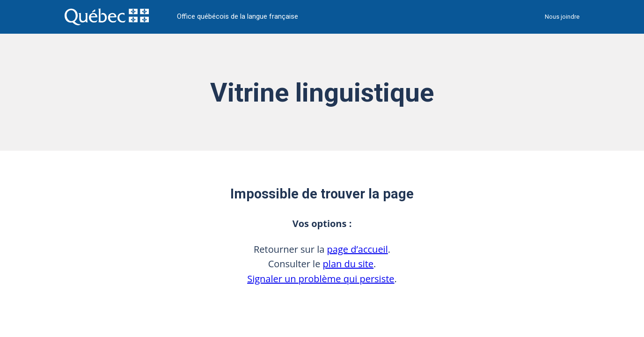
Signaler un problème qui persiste (321, 279)
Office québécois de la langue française (238, 17)
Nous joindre (562, 17)
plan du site (348, 264)
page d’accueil (358, 249)
